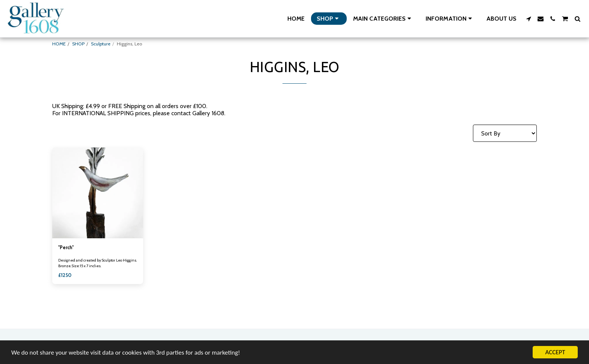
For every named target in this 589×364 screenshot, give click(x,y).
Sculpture (101, 44)
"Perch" (66, 247)
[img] (98, 193)
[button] (383, 19)
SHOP (78, 44)
